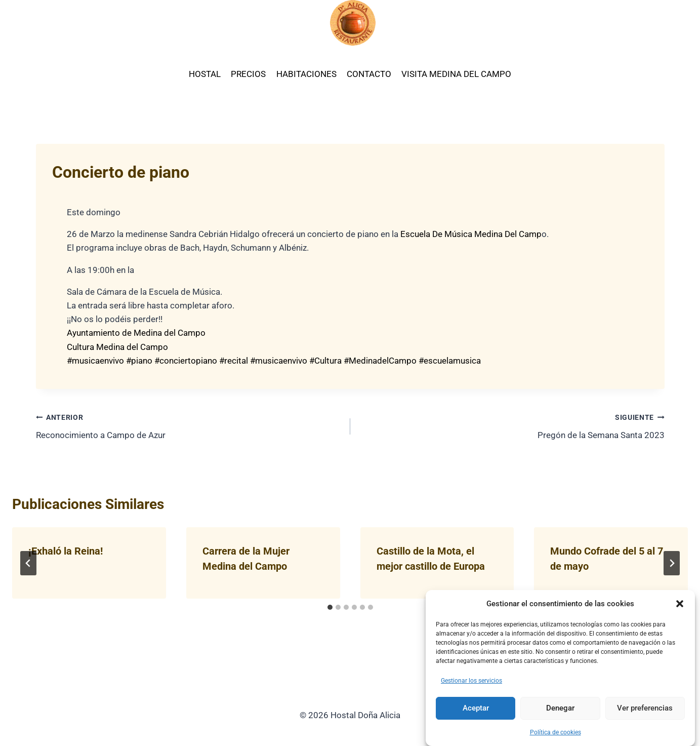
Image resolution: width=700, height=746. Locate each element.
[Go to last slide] (28, 563)
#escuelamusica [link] (450, 361)
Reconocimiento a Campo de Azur (189, 425)
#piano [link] (139, 361)
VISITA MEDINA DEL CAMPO (456, 74)
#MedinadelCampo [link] (380, 361)
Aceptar (476, 708)
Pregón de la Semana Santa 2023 (512, 425)
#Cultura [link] (325, 361)
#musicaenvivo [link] (95, 361)
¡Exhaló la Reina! (66, 551)
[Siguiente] (672, 563)
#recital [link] (234, 361)
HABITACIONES (306, 74)
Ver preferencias (645, 708)
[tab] (330, 607)
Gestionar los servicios (471, 681)
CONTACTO (369, 74)
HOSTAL (205, 74)
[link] (470, 234)
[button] (680, 604)
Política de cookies (555, 732)
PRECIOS (248, 74)
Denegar (560, 708)
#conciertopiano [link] (186, 361)
